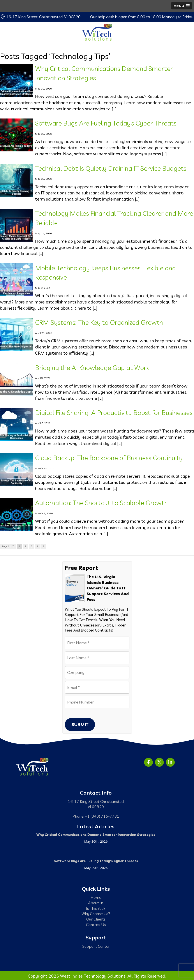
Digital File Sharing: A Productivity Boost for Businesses (114, 413)
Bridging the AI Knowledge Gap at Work (92, 368)
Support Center (96, 946)
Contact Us (96, 924)
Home (96, 897)
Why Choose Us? (96, 914)
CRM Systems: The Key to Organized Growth (99, 322)
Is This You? (96, 908)
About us (96, 903)
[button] (182, 6)
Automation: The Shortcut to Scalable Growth (101, 503)
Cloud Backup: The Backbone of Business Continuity (109, 458)
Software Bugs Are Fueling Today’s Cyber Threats (106, 123)
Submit (80, 724)
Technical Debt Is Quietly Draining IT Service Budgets (111, 168)
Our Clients (96, 919)
